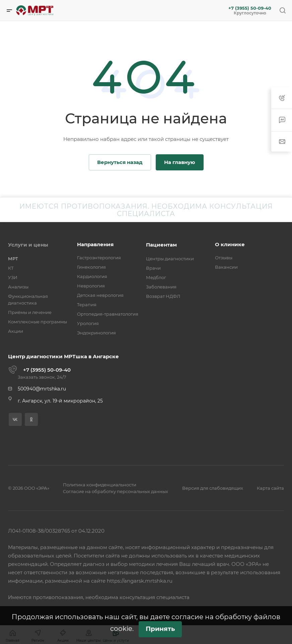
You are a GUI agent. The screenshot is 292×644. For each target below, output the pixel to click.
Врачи (153, 268)
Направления (95, 244)
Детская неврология (100, 295)
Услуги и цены (28, 245)
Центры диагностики (170, 259)
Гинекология (91, 267)
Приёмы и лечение (30, 312)
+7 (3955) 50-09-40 (250, 8)
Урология (88, 323)
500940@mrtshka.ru (42, 389)
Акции (16, 331)
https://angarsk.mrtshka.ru (140, 581)
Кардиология (92, 276)
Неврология (91, 286)
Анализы (18, 287)
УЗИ (13, 277)
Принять (160, 629)
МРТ (13, 259)
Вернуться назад (120, 162)
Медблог (156, 277)
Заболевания (161, 287)
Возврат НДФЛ (163, 296)
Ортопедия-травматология (108, 314)
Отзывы (224, 258)
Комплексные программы (38, 322)
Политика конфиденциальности (100, 485)
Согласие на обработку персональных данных (116, 491)
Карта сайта (270, 488)
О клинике (230, 244)
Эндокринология (96, 333)
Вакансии (226, 267)
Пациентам (161, 245)
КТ (11, 268)
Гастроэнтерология (99, 258)
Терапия (87, 305)
